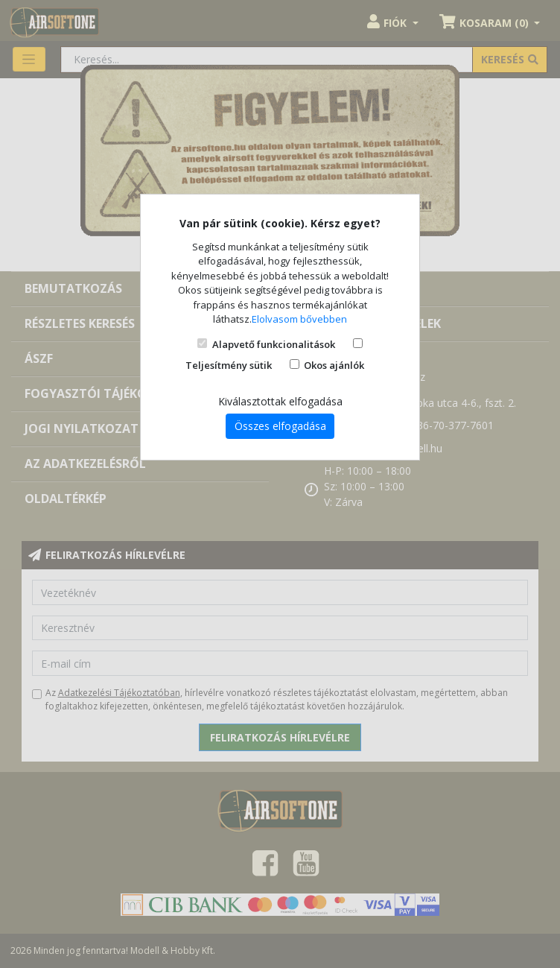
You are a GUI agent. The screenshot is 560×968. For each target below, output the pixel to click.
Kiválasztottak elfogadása (280, 401)
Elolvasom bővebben (299, 319)
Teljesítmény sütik (229, 365)
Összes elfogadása (280, 426)
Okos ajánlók (334, 365)
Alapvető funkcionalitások (274, 344)
